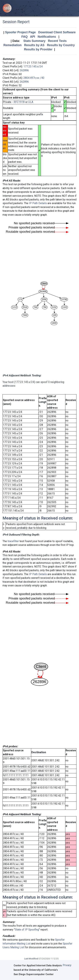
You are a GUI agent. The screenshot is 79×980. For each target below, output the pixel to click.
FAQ (25, 37)
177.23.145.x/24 (33, 66)
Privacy (67, 965)
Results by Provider (38, 49)
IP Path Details (38, 203)
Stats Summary (34, 41)
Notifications (47, 37)
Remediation (12, 45)
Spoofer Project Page (20, 32)
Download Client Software (57, 32)
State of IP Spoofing (27, 930)
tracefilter (13, 541)
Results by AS (34, 45)
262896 (24, 70)
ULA (31, 102)
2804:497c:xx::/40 (34, 78)
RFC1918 (19, 102)
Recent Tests (57, 41)
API (33, 37)
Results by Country (61, 45)
